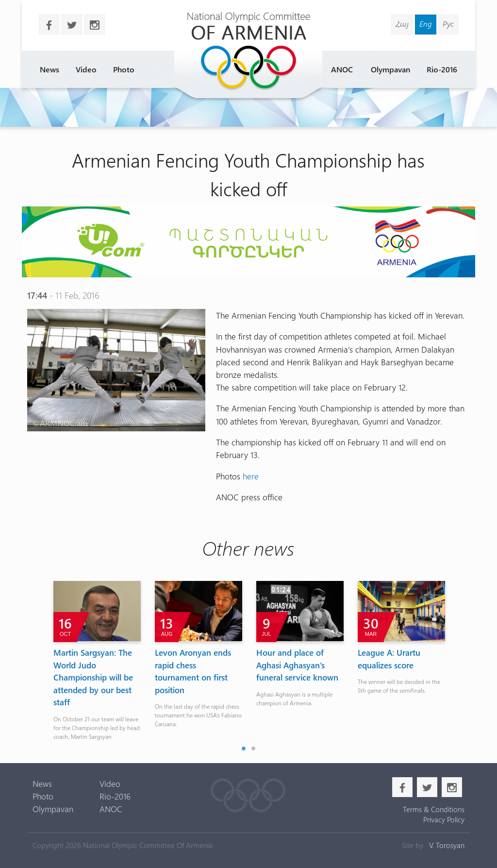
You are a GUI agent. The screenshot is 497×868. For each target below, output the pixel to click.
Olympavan (390, 69)
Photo (124, 69)
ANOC (342, 69)
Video (86, 69)
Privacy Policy (444, 819)
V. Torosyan (447, 845)
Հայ (402, 24)
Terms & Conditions (434, 809)
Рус (448, 24)
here (251, 476)
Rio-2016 (442, 69)
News (50, 69)
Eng (426, 24)
